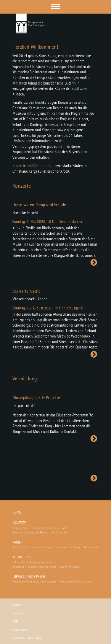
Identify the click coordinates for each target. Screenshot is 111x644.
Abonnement (91, 547)
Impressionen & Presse (29, 577)
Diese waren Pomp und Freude (30, 533)
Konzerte (19, 166)
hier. (61, 147)
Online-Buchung (43, 547)
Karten (17, 543)
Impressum (19, 613)
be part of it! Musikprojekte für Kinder (34, 567)
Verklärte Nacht (60, 533)
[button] (56, 7)
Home (17, 513)
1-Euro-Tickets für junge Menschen (33, 562)
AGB (15, 622)
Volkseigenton (20, 528)
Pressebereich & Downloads (76, 582)
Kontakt (17, 605)
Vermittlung (42, 166)
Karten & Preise (21, 547)
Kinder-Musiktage (70, 567)
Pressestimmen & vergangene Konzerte (34, 582)
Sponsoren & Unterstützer (27, 638)
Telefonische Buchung (68, 547)
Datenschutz (20, 630)
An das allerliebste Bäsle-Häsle (49, 528)
